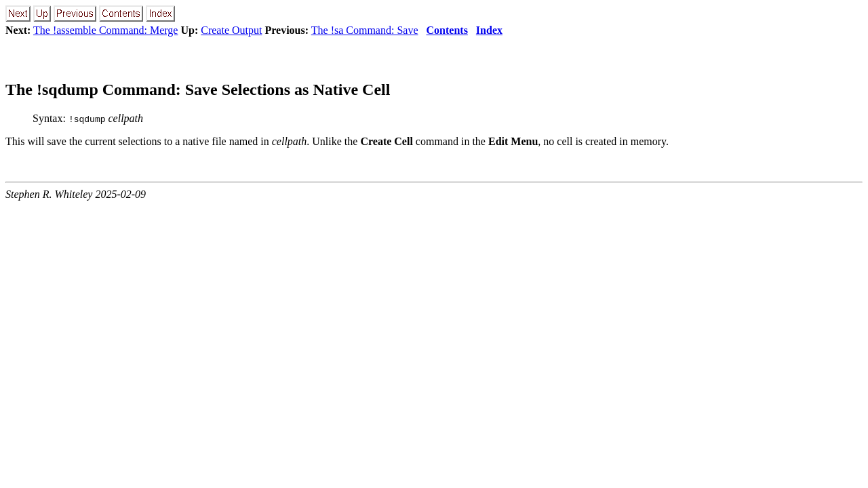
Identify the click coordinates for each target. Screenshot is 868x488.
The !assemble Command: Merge (105, 30)
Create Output (231, 30)
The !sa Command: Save (365, 30)
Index (489, 30)
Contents (447, 30)
